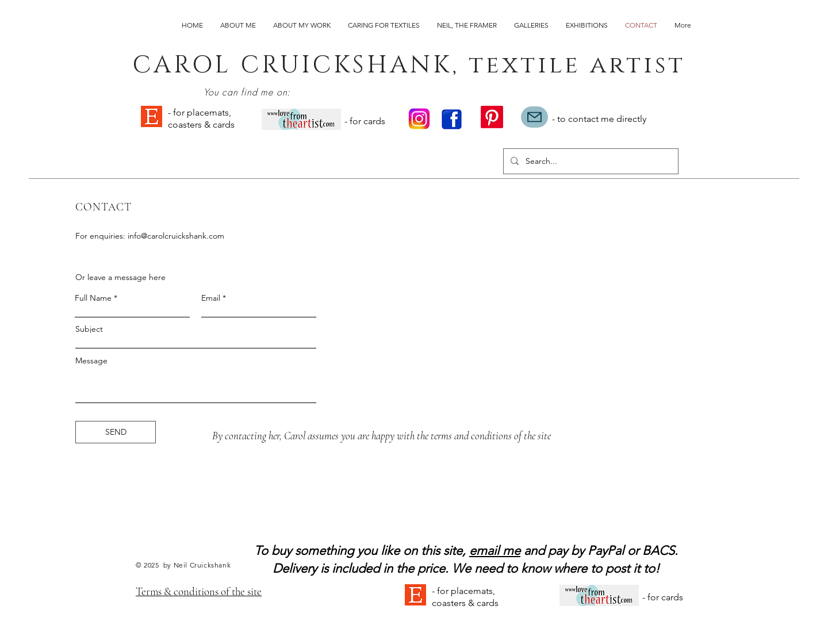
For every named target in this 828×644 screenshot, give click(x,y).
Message (91, 361)
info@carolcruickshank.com (176, 236)
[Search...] (590, 161)
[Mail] (534, 117)
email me (495, 551)
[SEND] (116, 432)
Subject (89, 329)
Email (211, 298)
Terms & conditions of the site (199, 591)
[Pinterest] (492, 117)
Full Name (93, 298)
